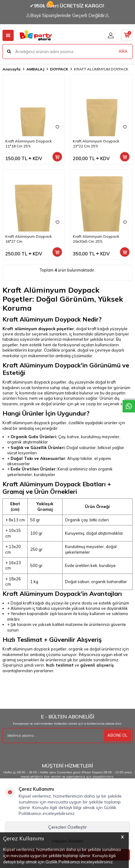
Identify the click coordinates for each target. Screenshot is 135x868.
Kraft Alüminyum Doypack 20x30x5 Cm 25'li (96, 239)
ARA (123, 51)
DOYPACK (59, 69)
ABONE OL (117, 735)
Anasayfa (12, 69)
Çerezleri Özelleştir (67, 827)
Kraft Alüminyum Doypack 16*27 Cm (28, 239)
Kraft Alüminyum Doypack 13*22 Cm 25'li (96, 144)
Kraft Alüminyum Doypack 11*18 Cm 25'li (28, 144)
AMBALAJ (35, 69)
